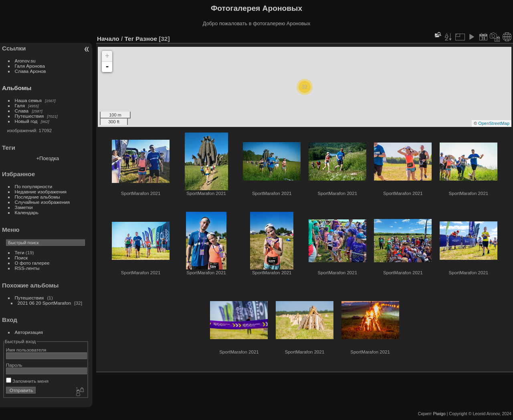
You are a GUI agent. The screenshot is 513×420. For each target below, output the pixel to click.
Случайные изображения (42, 202)
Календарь (27, 212)
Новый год (26, 121)
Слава (22, 111)
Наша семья (28, 100)
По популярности (34, 186)
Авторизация (29, 332)
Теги (20, 252)
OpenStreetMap (494, 123)
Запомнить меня (27, 381)
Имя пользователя (26, 350)
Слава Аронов (30, 71)
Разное (146, 39)
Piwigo (439, 414)
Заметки (24, 207)
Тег (129, 39)
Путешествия (29, 116)
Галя (20, 106)
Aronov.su (25, 61)
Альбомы (17, 88)
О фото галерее (32, 263)
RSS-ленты (27, 268)
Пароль (14, 365)
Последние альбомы (37, 197)
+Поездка (48, 158)
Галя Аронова (30, 66)
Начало (108, 39)
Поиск (21, 258)
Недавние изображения (41, 192)
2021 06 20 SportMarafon (44, 303)
